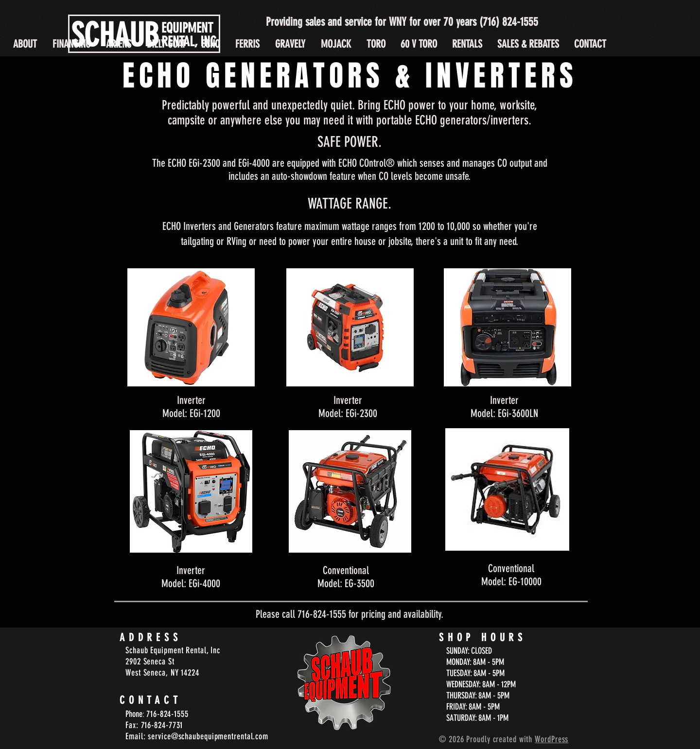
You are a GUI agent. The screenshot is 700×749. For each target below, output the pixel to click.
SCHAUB (115, 35)
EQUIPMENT (187, 28)
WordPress (551, 739)
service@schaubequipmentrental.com (208, 736)
